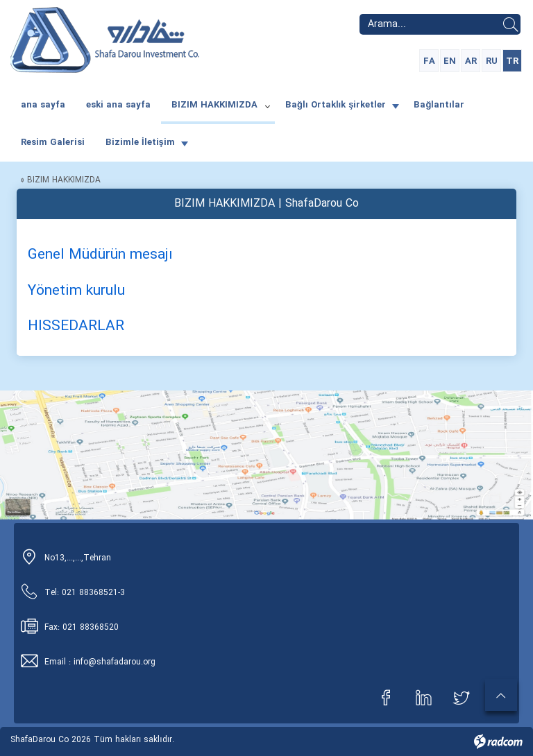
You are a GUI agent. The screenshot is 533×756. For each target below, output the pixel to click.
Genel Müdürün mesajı (100, 255)
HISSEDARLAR (76, 326)
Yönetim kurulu (76, 291)
